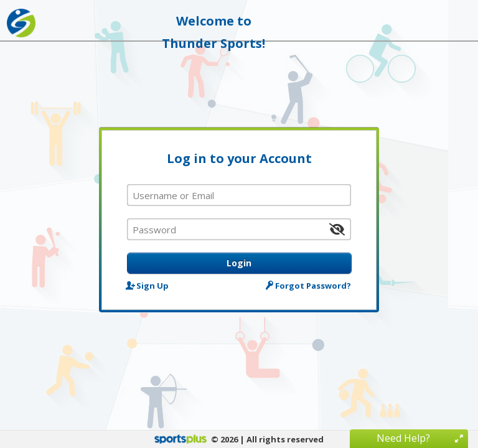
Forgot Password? (309, 285)
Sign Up (148, 285)
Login (239, 263)
